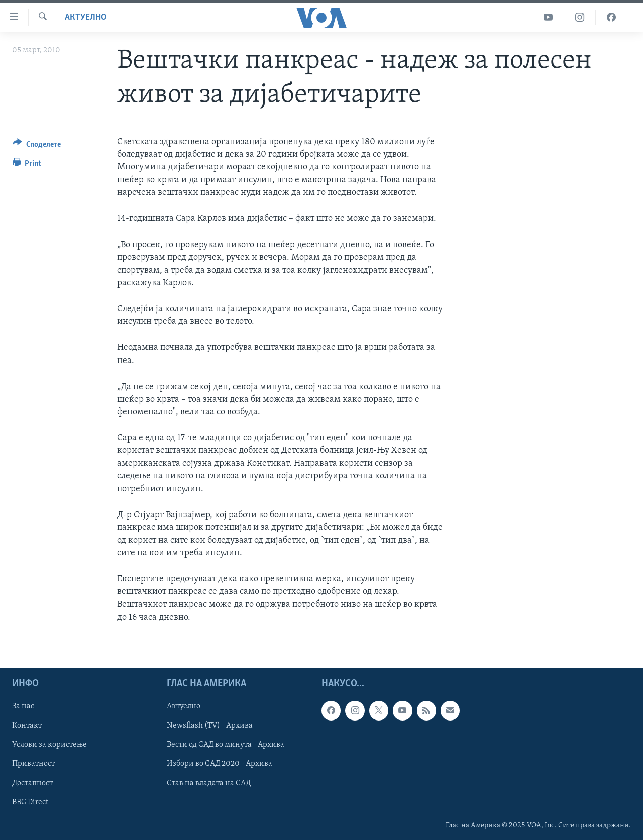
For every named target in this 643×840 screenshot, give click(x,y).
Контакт (27, 726)
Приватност (33, 764)
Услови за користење (49, 745)
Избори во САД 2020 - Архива (220, 764)
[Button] (37, 146)
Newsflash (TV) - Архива (210, 726)
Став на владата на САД (209, 783)
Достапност (32, 783)
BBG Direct (30, 802)
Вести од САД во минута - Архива (226, 745)
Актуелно (86, 17)
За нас (23, 706)
